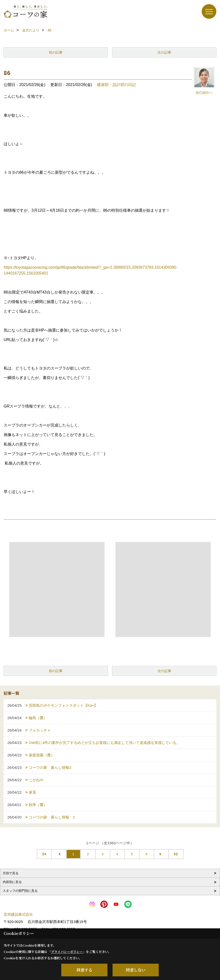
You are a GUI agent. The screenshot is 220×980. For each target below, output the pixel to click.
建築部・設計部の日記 (116, 85)
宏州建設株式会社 (18, 914)
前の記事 (56, 52)
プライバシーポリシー (67, 952)
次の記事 (164, 52)
